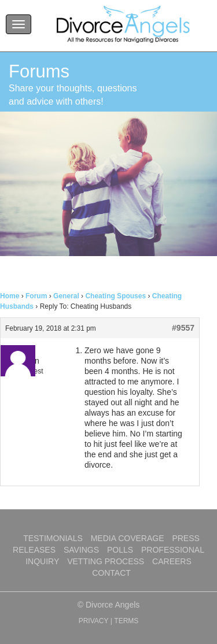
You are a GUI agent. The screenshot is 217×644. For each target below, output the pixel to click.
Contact (111, 573)
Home (10, 296)
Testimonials (53, 538)
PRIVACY (94, 621)
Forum (36, 296)
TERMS (126, 621)
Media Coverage (128, 538)
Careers (172, 561)
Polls (120, 550)
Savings (81, 550)
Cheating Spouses (115, 296)
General (66, 296)
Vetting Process (106, 561)
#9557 (183, 328)
